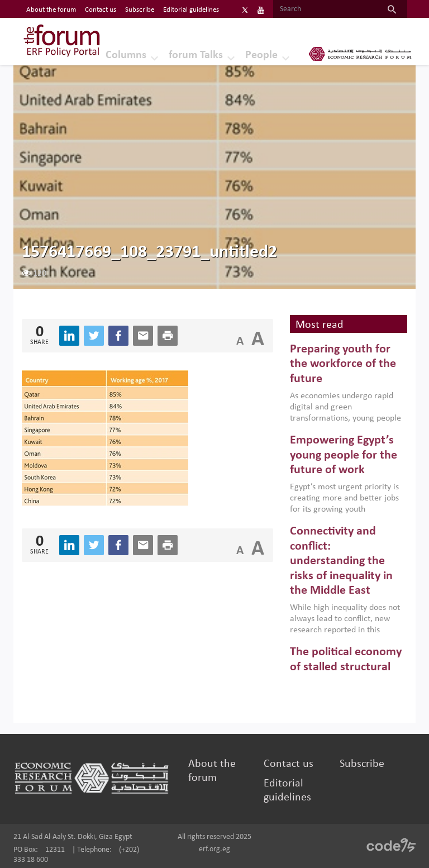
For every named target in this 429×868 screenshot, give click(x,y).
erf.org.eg (214, 849)
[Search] (325, 9)
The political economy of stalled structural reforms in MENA (346, 667)
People (261, 55)
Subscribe (362, 764)
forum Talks (196, 55)
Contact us (289, 764)
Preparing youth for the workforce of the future (343, 364)
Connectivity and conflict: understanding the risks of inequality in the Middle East (341, 561)
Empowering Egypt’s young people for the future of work (344, 455)
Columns (126, 55)
